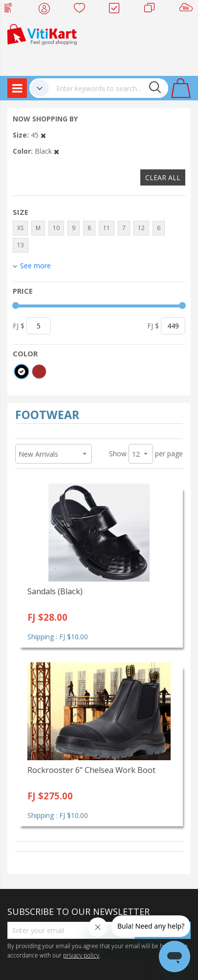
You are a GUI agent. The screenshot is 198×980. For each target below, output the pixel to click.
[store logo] (42, 34)
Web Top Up (12, 10)
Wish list (82, 10)
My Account (47, 10)
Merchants (153, 10)
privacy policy (81, 955)
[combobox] (109, 88)
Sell (188, 10)
